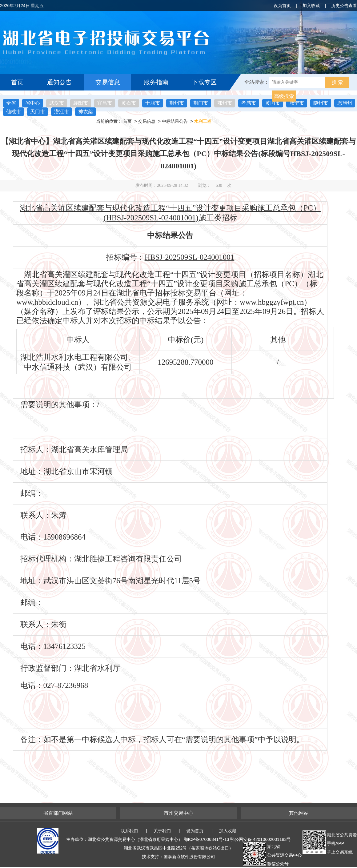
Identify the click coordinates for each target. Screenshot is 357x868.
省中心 (33, 103)
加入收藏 (311, 6)
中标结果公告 (175, 121)
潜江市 (62, 112)
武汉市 (57, 103)
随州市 (321, 103)
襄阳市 (81, 103)
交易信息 (108, 82)
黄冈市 (273, 103)
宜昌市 (105, 103)
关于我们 (162, 831)
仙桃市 (14, 112)
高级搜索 (284, 96)
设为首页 (282, 6)
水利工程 (203, 121)
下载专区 (204, 82)
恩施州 (345, 103)
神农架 (86, 112)
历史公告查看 (344, 6)
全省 (11, 103)
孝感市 (249, 103)
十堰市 (153, 103)
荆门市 (201, 103)
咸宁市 (297, 103)
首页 (17, 82)
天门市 (38, 112)
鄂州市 (225, 103)
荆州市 (177, 103)
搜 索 (337, 82)
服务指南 (156, 82)
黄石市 (129, 103)
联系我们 (129, 831)
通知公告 (59, 82)
